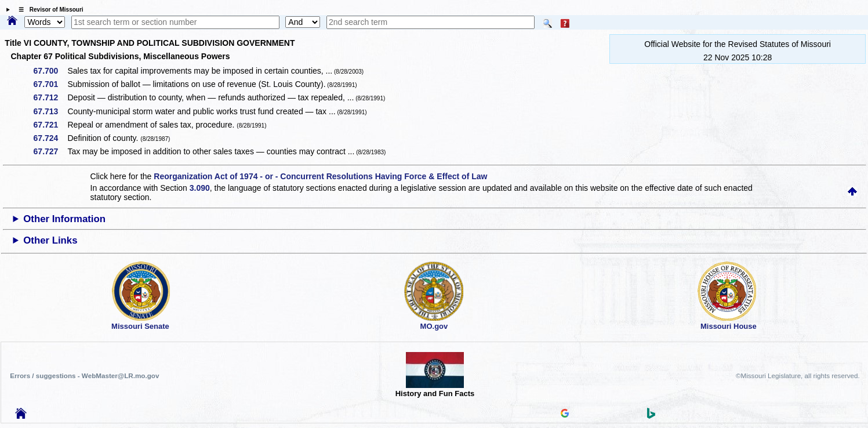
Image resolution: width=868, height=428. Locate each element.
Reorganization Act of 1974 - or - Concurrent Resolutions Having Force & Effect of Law (320, 176)
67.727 (50, 151)
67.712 (50, 97)
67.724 (50, 138)
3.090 (200, 188)
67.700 (50, 71)
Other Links (50, 240)
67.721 (50, 125)
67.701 (50, 84)
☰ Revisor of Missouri (48, 10)
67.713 (50, 111)
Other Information (64, 219)
